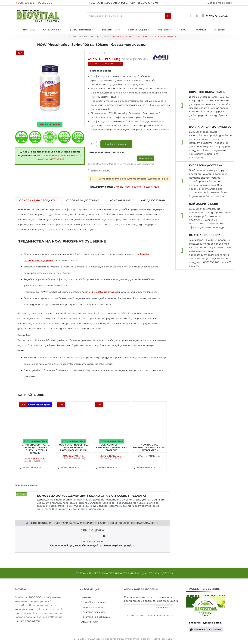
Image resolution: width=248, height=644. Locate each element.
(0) (106, 53)
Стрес (118, 187)
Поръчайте (145, 158)
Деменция (103, 37)
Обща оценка (92, 530)
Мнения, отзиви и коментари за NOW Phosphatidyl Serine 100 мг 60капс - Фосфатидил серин (92, 523)
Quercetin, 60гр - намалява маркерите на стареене (111, 447)
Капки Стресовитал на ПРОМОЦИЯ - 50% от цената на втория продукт (35, 449)
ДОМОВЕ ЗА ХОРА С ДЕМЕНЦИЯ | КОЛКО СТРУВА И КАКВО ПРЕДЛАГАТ (92, 496)
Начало (71, 37)
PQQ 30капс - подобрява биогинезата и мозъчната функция (73, 447)
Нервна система (134, 187)
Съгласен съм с (149, 615)
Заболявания (86, 37)
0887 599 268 (56, 159)
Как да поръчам (153, 200)
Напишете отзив (26, 516)
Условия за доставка (83, 200)
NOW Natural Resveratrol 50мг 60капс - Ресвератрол (149, 447)
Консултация (120, 200)
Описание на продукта (37, 200)
